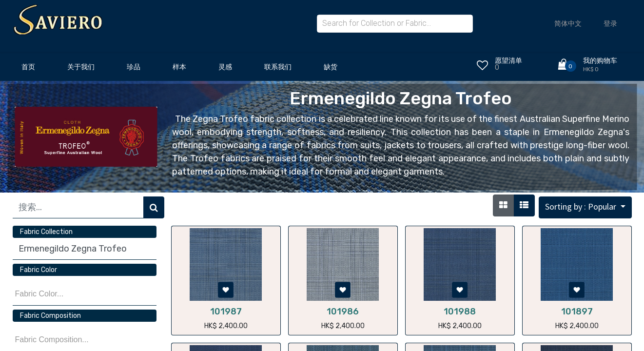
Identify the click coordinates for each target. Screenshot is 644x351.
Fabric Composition (50, 316)
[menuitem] (28, 70)
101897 (577, 312)
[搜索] (154, 207)
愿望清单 (508, 61)
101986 (343, 312)
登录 (610, 24)
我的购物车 (600, 61)
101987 (226, 312)
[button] (585, 207)
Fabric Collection (46, 232)
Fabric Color (39, 270)
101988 (460, 312)
